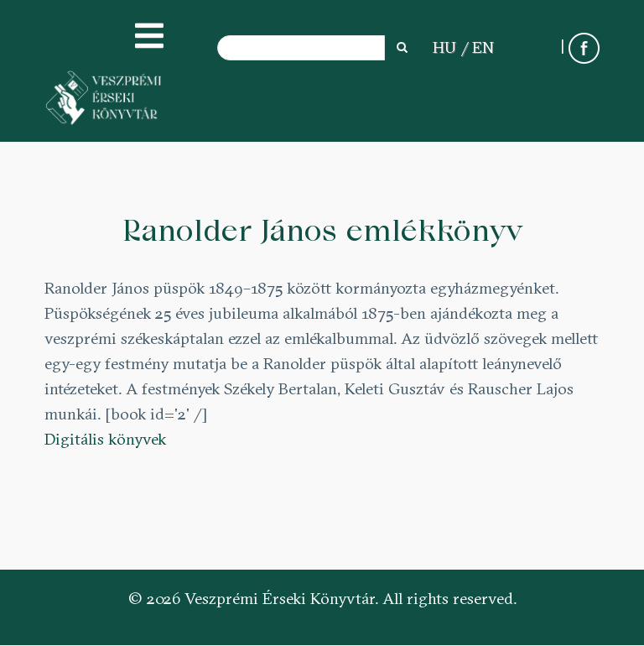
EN (483, 47)
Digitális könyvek (105, 439)
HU (444, 47)
